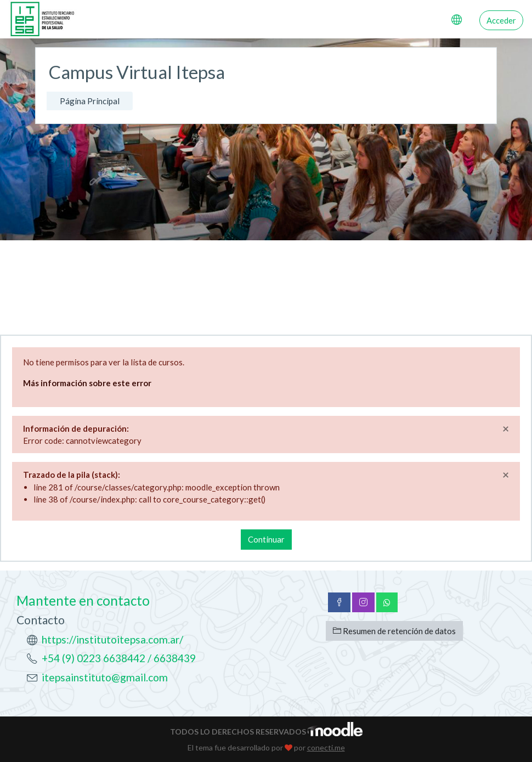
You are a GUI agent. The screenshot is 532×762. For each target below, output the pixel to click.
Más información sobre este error (87, 383)
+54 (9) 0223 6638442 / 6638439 (119, 658)
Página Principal (90, 101)
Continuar (266, 539)
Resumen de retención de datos (394, 631)
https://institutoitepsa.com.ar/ (112, 639)
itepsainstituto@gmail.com (105, 677)
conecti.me (326, 747)
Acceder (501, 20)
